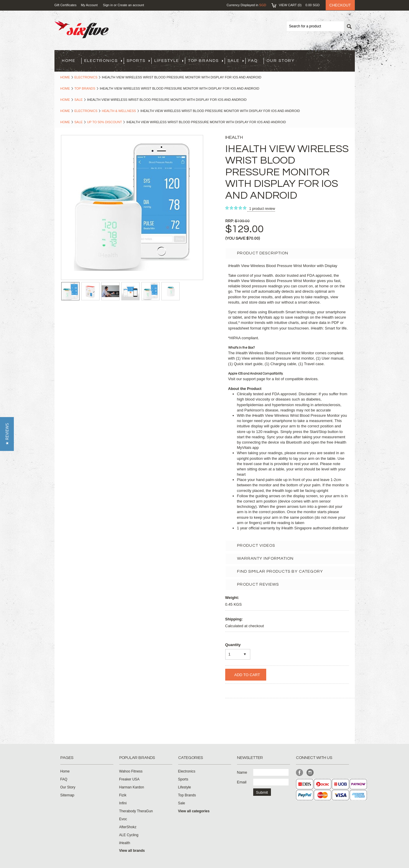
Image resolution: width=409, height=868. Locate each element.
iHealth (125, 843)
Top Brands (206, 61)
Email (242, 782)
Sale (236, 61)
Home (65, 77)
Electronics (103, 61)
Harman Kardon (132, 787)
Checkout (340, 5)
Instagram (310, 773)
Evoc (123, 819)
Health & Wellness (119, 111)
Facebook (300, 773)
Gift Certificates (66, 5)
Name (242, 772)
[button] (7, 434)
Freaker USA (129, 779)
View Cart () (299, 5)
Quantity (233, 645)
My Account (89, 5)
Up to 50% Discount (105, 122)
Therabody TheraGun (136, 811)
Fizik (123, 795)
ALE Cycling (129, 835)
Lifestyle (169, 61)
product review (262, 209)
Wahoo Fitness (131, 771)
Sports (138, 61)
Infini (123, 803)
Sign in (108, 5)
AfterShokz (128, 827)
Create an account (131, 5)
